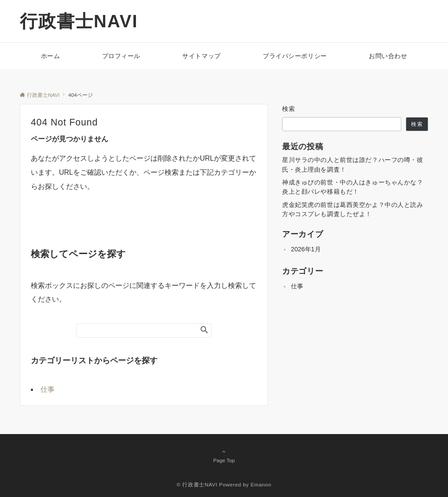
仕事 (48, 389)
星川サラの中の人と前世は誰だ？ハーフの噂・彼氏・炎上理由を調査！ (353, 164)
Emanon (261, 484)
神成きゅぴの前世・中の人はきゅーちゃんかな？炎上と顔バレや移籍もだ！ (353, 187)
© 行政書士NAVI (197, 484)
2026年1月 (306, 249)
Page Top (224, 456)
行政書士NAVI (79, 21)
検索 (289, 109)
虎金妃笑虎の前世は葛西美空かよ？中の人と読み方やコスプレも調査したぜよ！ (353, 209)
